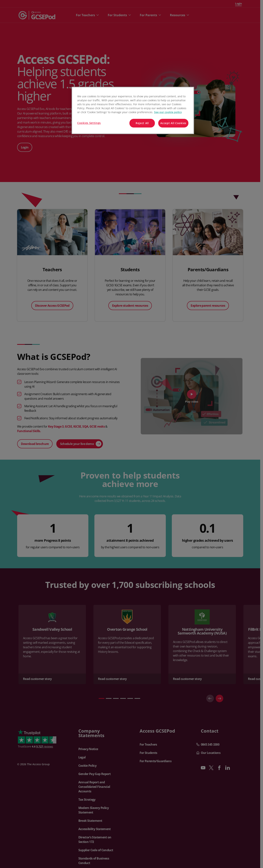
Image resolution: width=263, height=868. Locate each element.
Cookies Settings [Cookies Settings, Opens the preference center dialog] (89, 123)
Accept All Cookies (173, 123)
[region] (133, 110)
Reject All (142, 123)
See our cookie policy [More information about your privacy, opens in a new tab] (168, 112)
